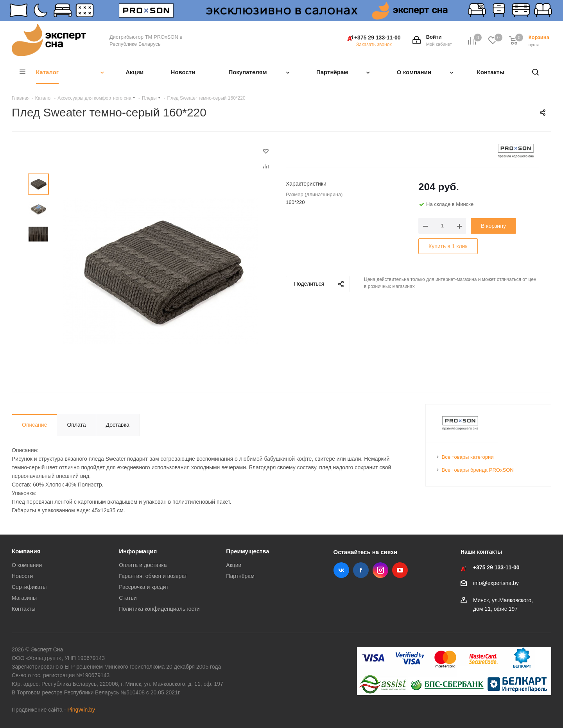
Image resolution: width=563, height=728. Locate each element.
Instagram (380, 570)
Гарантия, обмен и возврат (153, 576)
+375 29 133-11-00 (377, 38)
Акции (234, 565)
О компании (27, 565)
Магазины (24, 598)
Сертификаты (29, 587)
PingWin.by (81, 710)
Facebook (361, 570)
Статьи (128, 598)
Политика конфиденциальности (159, 609)
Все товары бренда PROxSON (478, 470)
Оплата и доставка (143, 565)
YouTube (400, 570)
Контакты (23, 609)
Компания (26, 551)
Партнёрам (240, 576)
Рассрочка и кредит (144, 587)
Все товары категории (468, 457)
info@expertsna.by (496, 583)
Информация (138, 551)
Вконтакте (341, 570)
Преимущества (247, 551)
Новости (22, 576)
